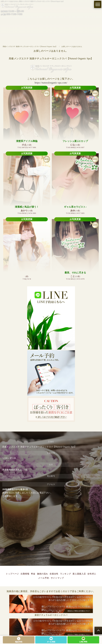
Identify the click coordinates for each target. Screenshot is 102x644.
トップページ (12, 574)
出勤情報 (25, 574)
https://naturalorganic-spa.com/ (51, 83)
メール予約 (44, 578)
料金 (33, 574)
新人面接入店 (79, 574)
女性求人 (92, 574)
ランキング (65, 574)
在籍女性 (54, 574)
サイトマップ (57, 578)
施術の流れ (42, 574)
